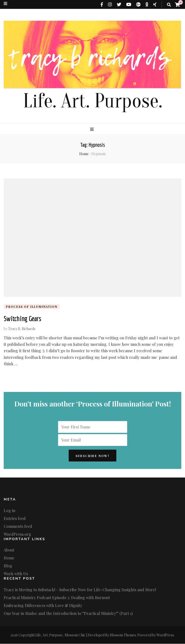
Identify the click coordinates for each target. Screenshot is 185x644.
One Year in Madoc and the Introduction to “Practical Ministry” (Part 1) (68, 614)
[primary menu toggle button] (92, 129)
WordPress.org (17, 534)
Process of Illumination (32, 307)
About (9, 550)
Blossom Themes (123, 635)
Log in (10, 510)
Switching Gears (22, 319)
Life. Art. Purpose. (93, 101)
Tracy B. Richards (22, 329)
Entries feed (15, 518)
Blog (8, 566)
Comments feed (18, 526)
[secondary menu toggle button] (5, 3)
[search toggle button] (169, 5)
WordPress (165, 635)
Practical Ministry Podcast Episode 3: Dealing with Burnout (57, 598)
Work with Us (16, 574)
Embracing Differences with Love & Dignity (43, 606)
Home (9, 558)
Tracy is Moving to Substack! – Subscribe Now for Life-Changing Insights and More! (80, 590)
